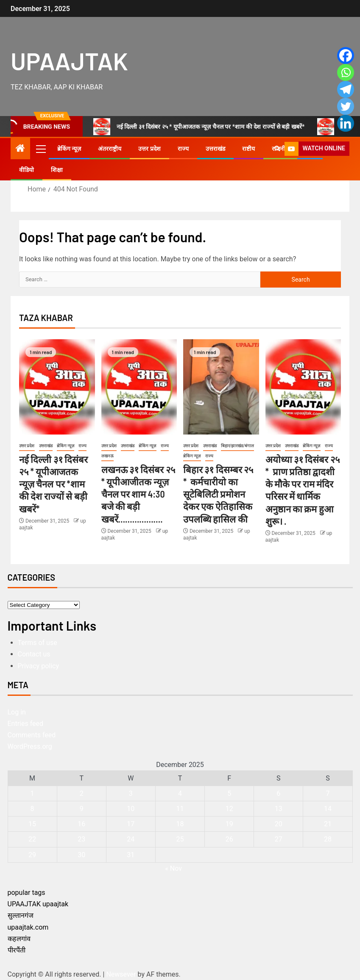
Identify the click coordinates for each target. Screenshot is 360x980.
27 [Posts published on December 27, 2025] (279, 839)
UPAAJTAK (69, 61)
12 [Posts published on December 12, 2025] (229, 809)
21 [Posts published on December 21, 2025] (328, 824)
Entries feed (26, 724)
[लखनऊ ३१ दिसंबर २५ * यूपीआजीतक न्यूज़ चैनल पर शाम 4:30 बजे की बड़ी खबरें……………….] (139, 387)
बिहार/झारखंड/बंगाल (238, 446)
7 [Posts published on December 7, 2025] (328, 793)
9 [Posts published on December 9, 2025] (82, 809)
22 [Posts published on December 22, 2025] (32, 839)
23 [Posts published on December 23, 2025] (81, 839)
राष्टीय (248, 149)
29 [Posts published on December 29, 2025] (32, 855)
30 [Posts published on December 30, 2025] (81, 855)
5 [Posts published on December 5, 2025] (229, 793)
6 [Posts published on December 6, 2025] (278, 793)
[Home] (20, 149)
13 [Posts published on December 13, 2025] (279, 809)
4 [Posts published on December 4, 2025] (180, 793)
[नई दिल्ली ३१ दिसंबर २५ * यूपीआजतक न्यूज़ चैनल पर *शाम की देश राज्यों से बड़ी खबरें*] (57, 387)
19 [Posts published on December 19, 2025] (229, 824)
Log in (17, 712)
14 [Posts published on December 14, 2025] (328, 809)
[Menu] (40, 149)
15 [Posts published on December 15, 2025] (32, 824)
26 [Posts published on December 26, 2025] (229, 839)
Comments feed (32, 735)
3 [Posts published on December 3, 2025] (131, 793)
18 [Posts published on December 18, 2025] (180, 824)
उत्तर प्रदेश (149, 149)
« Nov (173, 868)
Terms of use (38, 643)
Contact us (34, 654)
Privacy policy (39, 666)
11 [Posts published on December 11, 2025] (180, 809)
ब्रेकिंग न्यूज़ (69, 149)
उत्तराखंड (215, 149)
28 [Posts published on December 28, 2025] (328, 839)
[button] (40, 149)
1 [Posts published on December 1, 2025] (32, 793)
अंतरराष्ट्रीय (110, 149)
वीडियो (27, 170)
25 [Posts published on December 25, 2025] (180, 839)
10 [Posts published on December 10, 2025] (131, 809)
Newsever (121, 974)
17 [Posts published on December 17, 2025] (131, 824)
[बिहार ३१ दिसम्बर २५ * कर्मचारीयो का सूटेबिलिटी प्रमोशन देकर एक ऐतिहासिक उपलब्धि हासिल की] (221, 387)
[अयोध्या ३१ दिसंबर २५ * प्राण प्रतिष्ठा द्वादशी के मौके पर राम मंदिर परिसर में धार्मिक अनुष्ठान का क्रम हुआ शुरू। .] (303, 387)
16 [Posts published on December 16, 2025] (81, 824)
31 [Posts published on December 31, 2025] (131, 855)
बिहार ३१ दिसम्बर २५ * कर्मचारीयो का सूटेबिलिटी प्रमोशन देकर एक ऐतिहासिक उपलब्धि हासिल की (218, 494)
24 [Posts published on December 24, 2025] (131, 839)
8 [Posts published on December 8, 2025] (32, 809)
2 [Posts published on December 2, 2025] (82, 793)
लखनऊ (107, 456)
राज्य (183, 149)
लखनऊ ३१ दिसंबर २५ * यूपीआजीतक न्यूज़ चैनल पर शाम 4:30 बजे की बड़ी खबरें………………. (138, 494)
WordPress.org (30, 746)
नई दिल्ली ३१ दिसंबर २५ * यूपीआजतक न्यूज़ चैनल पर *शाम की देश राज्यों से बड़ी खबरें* (199, 127)
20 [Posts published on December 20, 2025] (279, 824)
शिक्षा (57, 170)
